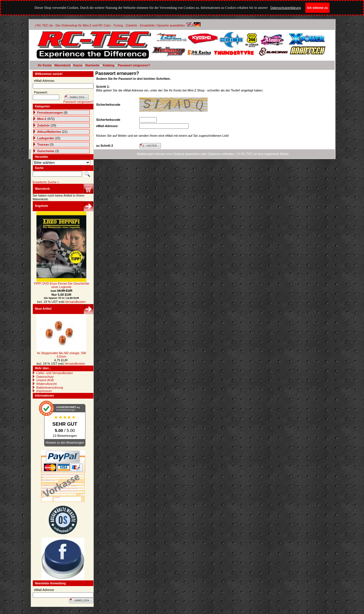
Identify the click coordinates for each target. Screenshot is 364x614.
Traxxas (43, 144)
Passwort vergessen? (134, 65)
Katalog (109, 65)
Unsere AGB (45, 380)
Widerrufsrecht (47, 384)
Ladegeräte (46, 138)
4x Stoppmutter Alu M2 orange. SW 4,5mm (61, 355)
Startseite (92, 65)
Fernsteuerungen (50, 113)
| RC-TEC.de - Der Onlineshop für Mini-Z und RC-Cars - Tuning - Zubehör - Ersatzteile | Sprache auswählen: (111, 25)
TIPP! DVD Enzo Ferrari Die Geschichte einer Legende (61, 285)
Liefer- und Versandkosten (55, 373)
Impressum (44, 391)
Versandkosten (75, 302)
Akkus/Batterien (49, 132)
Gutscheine (46, 151)
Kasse (78, 65)
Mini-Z (42, 119)
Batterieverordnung (50, 387)
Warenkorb (63, 65)
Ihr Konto (45, 65)
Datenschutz (45, 377)
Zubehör (44, 125)
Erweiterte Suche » (46, 182)
